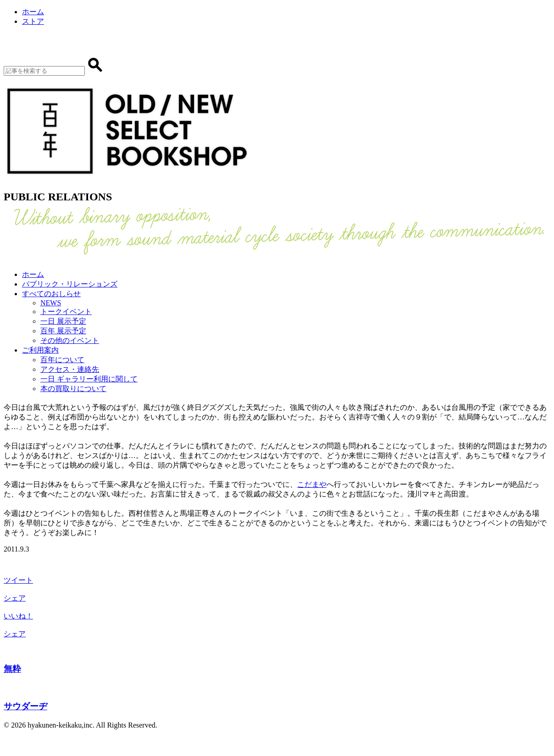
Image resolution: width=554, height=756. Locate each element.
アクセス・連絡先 (70, 369)
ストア (33, 21)
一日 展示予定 (63, 321)
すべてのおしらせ (51, 294)
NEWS (51, 303)
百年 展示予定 (63, 331)
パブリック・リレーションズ (70, 284)
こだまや (312, 484)
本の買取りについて (73, 389)
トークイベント (66, 312)
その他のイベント (70, 340)
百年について (62, 360)
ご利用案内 (40, 350)
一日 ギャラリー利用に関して (89, 379)
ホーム (33, 12)
